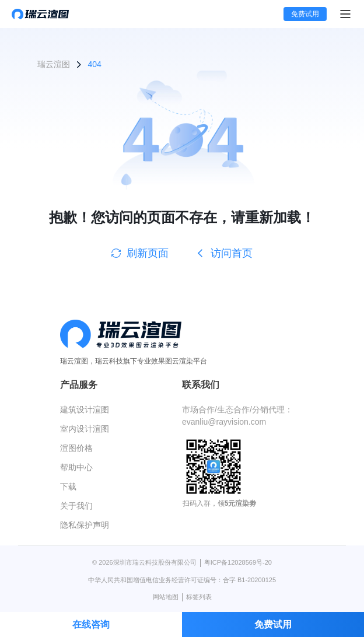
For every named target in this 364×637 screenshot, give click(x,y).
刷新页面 (140, 253)
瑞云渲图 (54, 64)
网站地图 (166, 597)
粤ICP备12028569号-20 (238, 562)
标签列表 (199, 597)
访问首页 (224, 253)
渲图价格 (76, 448)
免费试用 (305, 14)
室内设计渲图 (85, 429)
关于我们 (76, 506)
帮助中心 (76, 467)
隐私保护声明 (85, 525)
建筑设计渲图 (85, 409)
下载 (68, 487)
